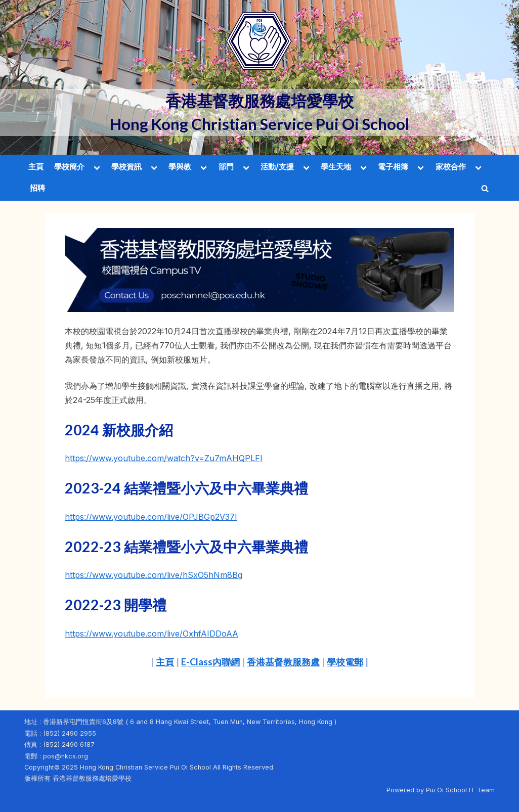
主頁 (36, 167)
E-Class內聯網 (210, 662)
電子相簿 (393, 167)
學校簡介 (69, 167)
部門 (226, 167)
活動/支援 (277, 167)
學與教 (180, 167)
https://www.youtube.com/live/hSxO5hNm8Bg (154, 575)
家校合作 (451, 167)
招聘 (37, 188)
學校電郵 (345, 662)
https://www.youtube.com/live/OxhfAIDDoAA (152, 634)
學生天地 (336, 167)
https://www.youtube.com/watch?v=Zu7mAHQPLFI (164, 458)
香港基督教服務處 (283, 662)
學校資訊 (126, 167)
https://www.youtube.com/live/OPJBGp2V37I (151, 517)
